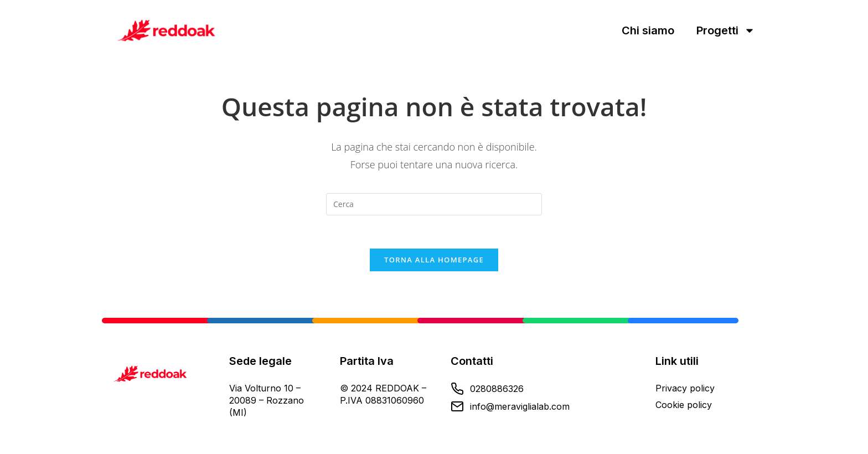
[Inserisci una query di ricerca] (434, 204)
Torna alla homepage (434, 260)
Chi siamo (648, 30)
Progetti (726, 30)
